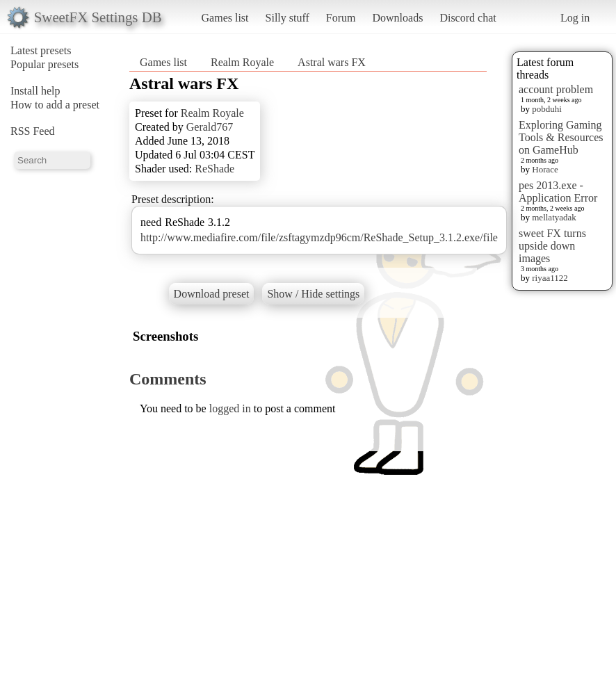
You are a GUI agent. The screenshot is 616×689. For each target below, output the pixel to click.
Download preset (212, 294)
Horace (545, 169)
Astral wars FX (332, 62)
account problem (556, 89)
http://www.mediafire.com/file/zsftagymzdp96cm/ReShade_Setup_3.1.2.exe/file (319, 237)
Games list (225, 18)
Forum (341, 18)
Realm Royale (242, 62)
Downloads (397, 18)
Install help (35, 91)
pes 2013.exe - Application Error (558, 192)
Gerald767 (210, 127)
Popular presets (44, 64)
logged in (230, 408)
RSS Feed (33, 131)
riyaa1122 (550, 278)
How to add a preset (55, 105)
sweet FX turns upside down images (552, 246)
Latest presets (41, 50)
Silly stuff (287, 18)
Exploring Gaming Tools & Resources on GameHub (561, 137)
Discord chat (468, 18)
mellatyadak (554, 217)
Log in (575, 18)
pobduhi (547, 109)
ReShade (214, 169)
